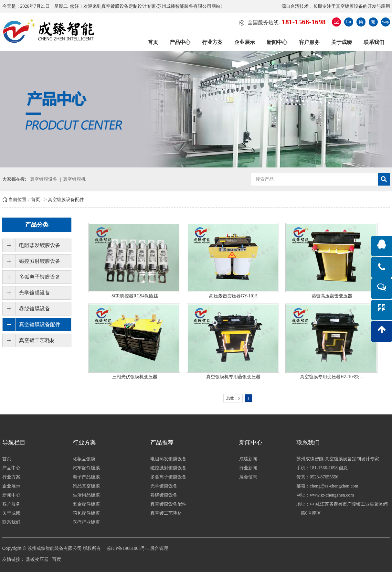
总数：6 (233, 398)
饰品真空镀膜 (86, 486)
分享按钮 (9, 575)
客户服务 (309, 42)
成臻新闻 (248, 459)
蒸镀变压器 (37, 559)
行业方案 (212, 42)
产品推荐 (162, 443)
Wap (386, 22)
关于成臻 (342, 42)
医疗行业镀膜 (86, 522)
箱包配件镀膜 (86, 513)
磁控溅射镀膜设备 (40, 261)
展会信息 (248, 477)
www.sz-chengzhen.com (332, 495)
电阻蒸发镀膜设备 (40, 245)
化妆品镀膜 (84, 459)
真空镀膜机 (74, 179)
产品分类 (37, 225)
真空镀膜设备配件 (66, 200)
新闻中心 (277, 42)
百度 (57, 559)
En (349, 22)
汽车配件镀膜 (86, 468)
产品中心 (180, 42)
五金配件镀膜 (86, 504)
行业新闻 (248, 468)
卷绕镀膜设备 (35, 309)
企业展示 (245, 42)
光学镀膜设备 (35, 293)
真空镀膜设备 (44, 179)
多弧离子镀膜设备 (40, 277)
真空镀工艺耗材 (37, 340)
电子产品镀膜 (86, 477)
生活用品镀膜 (86, 495)
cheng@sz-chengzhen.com (334, 486)
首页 (153, 42)
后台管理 (159, 548)
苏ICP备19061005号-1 (128, 548)
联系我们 (374, 42)
